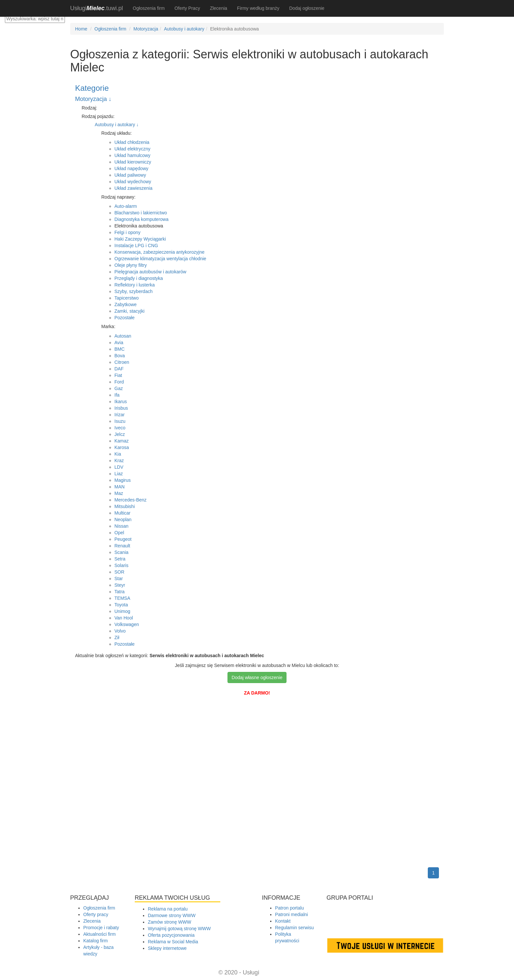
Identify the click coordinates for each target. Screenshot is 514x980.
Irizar (119, 415)
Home (81, 29)
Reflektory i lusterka (135, 285)
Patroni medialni (291, 914)
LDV (119, 467)
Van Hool (124, 618)
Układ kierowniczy (133, 162)
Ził (117, 637)
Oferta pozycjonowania (171, 935)
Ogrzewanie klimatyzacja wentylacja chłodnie (160, 259)
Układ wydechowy (133, 182)
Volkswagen (127, 624)
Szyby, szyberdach (133, 291)
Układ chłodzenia (132, 142)
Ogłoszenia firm (149, 8)
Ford (119, 382)
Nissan (121, 526)
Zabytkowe (126, 304)
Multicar (122, 513)
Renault (122, 546)
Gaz (119, 388)
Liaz (119, 474)
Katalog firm (96, 941)
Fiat (118, 375)
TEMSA (122, 598)
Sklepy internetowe (167, 948)
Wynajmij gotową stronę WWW (179, 929)
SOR (119, 572)
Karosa (122, 447)
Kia (118, 454)
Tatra (119, 592)
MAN (119, 487)
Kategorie (92, 88)
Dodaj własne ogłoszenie (257, 677)
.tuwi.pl (97, 8)
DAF (119, 369)
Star (119, 578)
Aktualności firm (99, 934)
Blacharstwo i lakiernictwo (141, 213)
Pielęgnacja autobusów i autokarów (150, 272)
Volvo (120, 631)
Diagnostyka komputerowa (141, 219)
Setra (120, 559)
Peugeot (123, 539)
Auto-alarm (126, 206)
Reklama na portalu (168, 909)
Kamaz (122, 441)
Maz (119, 493)
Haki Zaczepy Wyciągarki (140, 239)
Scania (121, 552)
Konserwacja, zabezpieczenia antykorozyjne (159, 252)
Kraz (119, 461)
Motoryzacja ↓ (93, 99)
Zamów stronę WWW (169, 922)
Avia (119, 343)
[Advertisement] (257, 726)
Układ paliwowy (130, 175)
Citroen (122, 362)
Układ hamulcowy (132, 155)
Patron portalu (289, 908)
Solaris (121, 565)
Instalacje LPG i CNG (136, 245)
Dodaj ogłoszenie (307, 8)
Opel (119, 533)
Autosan (123, 336)
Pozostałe (124, 318)
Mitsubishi (125, 506)
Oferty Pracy (187, 8)
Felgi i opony (127, 232)
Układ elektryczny (132, 149)
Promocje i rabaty (101, 928)
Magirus (123, 480)
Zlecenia (218, 8)
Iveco (120, 428)
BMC (119, 349)
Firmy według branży (258, 8)
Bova (120, 356)
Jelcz (120, 434)
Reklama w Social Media (173, 942)
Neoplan (123, 519)
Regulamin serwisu (294, 928)
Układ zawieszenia (133, 188)
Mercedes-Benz (130, 500)
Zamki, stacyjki (129, 311)
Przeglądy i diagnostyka (139, 278)
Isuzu (120, 421)
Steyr (120, 585)
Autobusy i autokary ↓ (117, 125)
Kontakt (283, 921)
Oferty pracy (96, 914)
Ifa (117, 395)
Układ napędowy (131, 168)
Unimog (122, 611)
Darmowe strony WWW (172, 915)
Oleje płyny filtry (131, 265)
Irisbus (121, 408)
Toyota (121, 605)
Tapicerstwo (127, 298)
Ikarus (121, 402)
